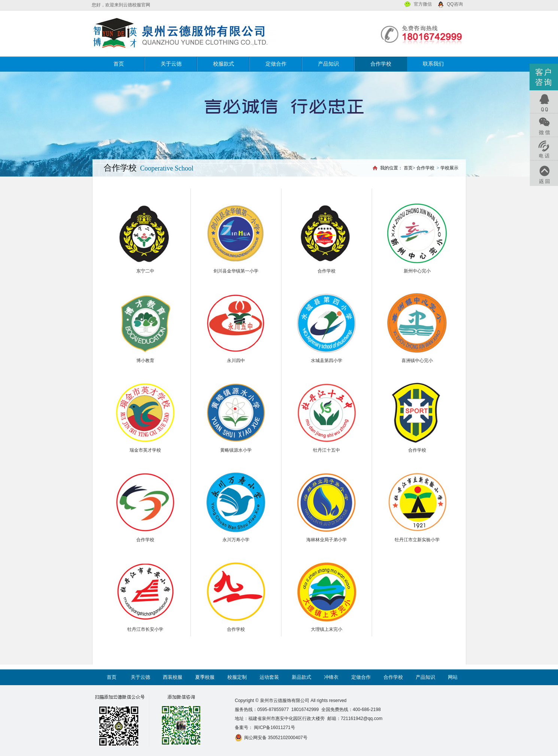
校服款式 (224, 64)
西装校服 (173, 677)
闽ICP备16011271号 (274, 728)
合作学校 (381, 64)
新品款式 (301, 677)
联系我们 (433, 64)
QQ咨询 (455, 4)
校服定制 (237, 677)
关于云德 (171, 64)
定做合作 (276, 64)
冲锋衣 (331, 677)
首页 (119, 64)
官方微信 (423, 4)
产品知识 (328, 64)
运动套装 (269, 677)
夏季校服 (205, 677)
